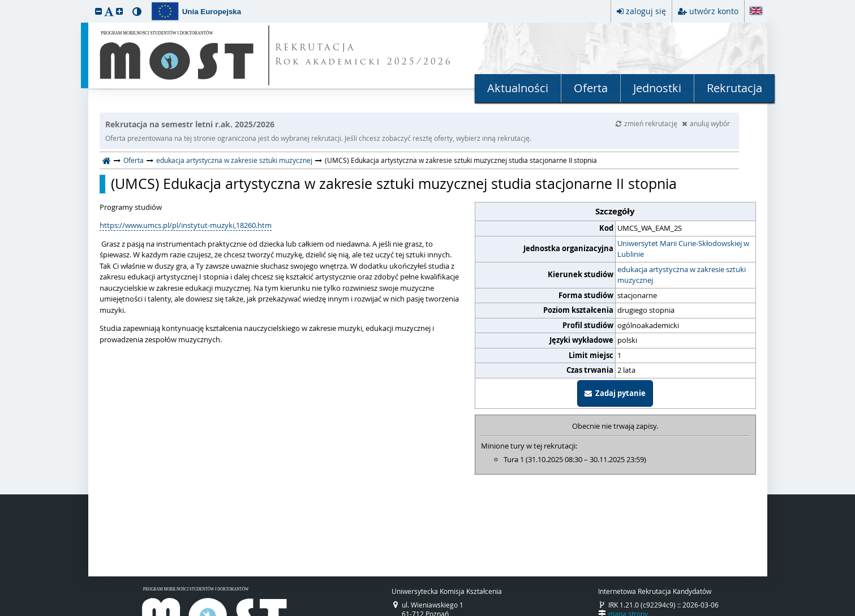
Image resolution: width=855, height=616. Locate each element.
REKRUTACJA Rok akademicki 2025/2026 (364, 55)
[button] (98, 11)
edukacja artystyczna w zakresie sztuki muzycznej (234, 160)
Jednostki (657, 88)
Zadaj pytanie (615, 393)
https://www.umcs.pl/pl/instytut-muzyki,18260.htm (186, 225)
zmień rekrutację (647, 123)
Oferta (591, 88)
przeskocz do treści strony (3, 3)
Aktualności (518, 88)
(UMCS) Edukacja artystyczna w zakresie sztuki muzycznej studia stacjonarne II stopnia (394, 184)
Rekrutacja (734, 88)
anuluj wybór (706, 123)
